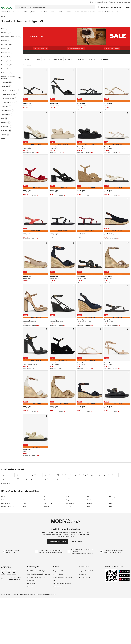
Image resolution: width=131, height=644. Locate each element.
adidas (89, 503)
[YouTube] (9, 573)
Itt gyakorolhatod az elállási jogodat (38, 574)
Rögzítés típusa (69, 59)
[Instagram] (3, 573)
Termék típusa (57, 59)
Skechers (112, 503)
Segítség (127, 2)
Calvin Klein (48, 503)
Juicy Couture (6, 503)
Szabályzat (16, 594)
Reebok (47, 506)
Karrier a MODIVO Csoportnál (62, 577)
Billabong (112, 497)
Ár (49, 59)
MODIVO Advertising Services (62, 584)
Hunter (68, 497)
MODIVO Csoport (59, 574)
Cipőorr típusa (92, 59)
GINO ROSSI (70, 506)
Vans (46, 500)
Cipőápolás (83, 574)
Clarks (89, 497)
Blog (92, 2)
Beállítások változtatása (26, 594)
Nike (110, 506)
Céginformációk (58, 571)
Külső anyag (81, 59)
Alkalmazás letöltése (101, 2)
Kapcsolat (30, 587)
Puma (25, 503)
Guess (89, 506)
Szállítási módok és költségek (36, 571)
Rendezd (28, 59)
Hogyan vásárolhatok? (86, 571)
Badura (25, 506)
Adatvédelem (52, 594)
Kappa (68, 500)
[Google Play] (124, 571)
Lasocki (111, 500)
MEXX (3, 500)
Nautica (90, 500)
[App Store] (124, 575)
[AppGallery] (124, 579)
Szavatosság (31, 584)
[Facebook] (14, 573)
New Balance (70, 503)
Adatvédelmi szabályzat (40, 594)
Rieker (25, 500)
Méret (39, 59)
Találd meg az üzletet (116, 2)
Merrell (25, 497)
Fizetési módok (32, 580)
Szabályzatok (57, 587)
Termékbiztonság (84, 577)
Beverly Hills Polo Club (8, 506)
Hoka (46, 497)
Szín (45, 59)
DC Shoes (4, 497)
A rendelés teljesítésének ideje (37, 577)
